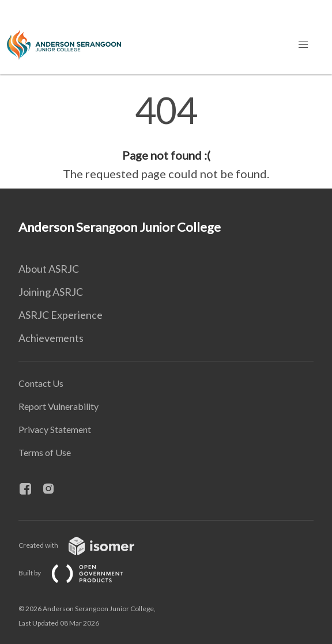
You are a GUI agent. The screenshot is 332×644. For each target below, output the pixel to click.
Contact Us (41, 383)
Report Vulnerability (59, 406)
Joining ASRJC (51, 292)
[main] (166, 137)
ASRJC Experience (61, 315)
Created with (86, 545)
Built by (80, 573)
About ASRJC (49, 269)
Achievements (51, 338)
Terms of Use (45, 452)
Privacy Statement (55, 429)
